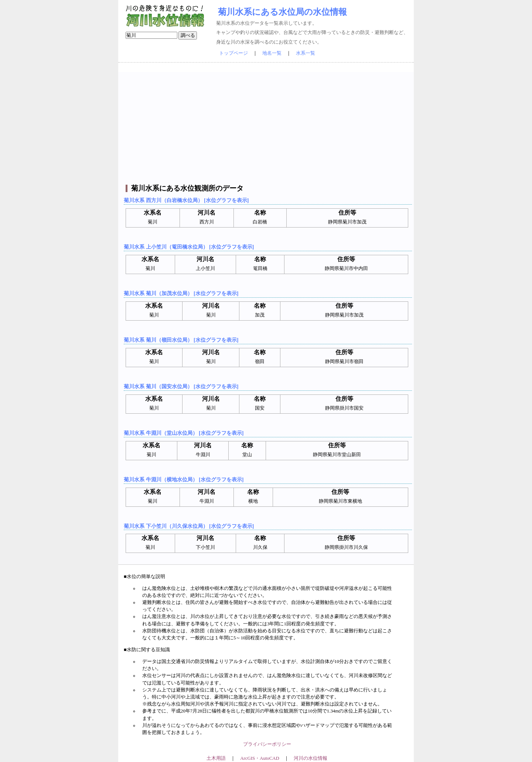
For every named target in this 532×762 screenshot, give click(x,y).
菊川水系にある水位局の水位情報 (282, 12)
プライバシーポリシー (267, 744)
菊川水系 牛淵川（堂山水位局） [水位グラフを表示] (184, 433)
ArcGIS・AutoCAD (260, 758)
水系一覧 (306, 53)
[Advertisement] (267, 124)
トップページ (233, 53)
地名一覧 (272, 53)
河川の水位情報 (311, 758)
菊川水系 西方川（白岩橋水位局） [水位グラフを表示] (186, 200)
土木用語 (216, 758)
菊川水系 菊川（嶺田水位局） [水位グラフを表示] (181, 340)
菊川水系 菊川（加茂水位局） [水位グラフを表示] (181, 293)
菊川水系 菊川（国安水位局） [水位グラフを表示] (181, 386)
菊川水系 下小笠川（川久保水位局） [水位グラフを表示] (189, 526)
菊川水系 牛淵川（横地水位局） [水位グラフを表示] (184, 479)
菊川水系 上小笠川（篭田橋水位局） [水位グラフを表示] (189, 247)
